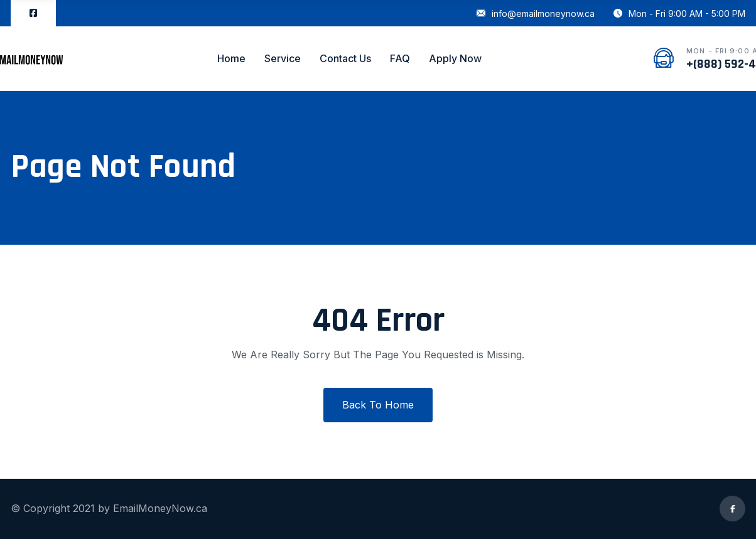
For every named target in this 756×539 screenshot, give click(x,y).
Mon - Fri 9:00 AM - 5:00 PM (679, 13)
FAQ (400, 58)
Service (283, 58)
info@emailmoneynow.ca (536, 13)
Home (231, 58)
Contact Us (345, 58)
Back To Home (378, 405)
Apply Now (455, 58)
